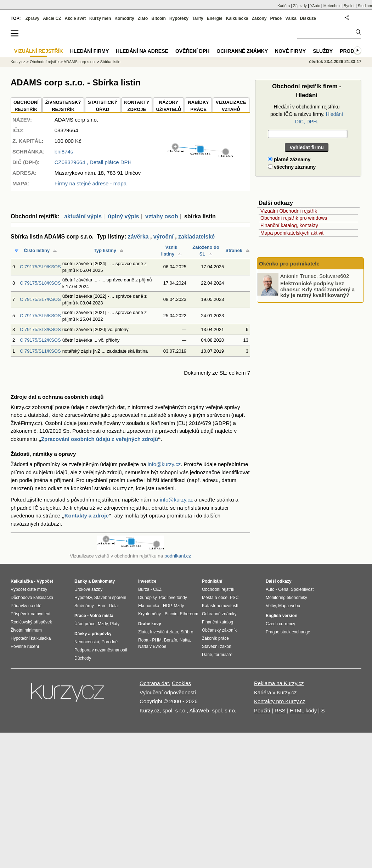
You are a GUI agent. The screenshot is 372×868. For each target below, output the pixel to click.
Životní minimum (26, 630)
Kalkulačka (237, 18)
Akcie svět (75, 18)
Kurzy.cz (18, 62)
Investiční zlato (164, 632)
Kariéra (284, 6)
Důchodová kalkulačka (32, 598)
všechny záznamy (292, 167)
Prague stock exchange (288, 632)
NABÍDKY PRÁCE (198, 106)
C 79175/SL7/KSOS (40, 299)
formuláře (223, 655)
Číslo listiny (37, 250)
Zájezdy (300, 6)
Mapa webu (289, 606)
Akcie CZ (52, 18)
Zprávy (32, 18)
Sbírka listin (110, 62)
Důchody (83, 658)
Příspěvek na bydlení (30, 614)
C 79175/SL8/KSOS (40, 283)
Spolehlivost (302, 589)
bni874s (64, 152)
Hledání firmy (90, 51)
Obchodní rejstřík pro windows (294, 218)
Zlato (143, 18)
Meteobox (332, 6)
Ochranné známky (242, 51)
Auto (270, 589)
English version (281, 616)
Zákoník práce (215, 638)
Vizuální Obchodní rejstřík (289, 211)
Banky (81, 581)
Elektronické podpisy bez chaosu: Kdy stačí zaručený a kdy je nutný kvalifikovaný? (317, 289)
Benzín (171, 640)
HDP (167, 606)
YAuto (315, 6)
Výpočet (45, 581)
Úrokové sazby (88, 589)
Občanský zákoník (219, 630)
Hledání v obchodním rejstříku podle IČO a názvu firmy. (307, 114)
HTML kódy (303, 710)
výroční (164, 237)
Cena (283, 589)
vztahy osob (162, 216)
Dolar (114, 606)
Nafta (185, 640)
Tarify (198, 18)
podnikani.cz (178, 556)
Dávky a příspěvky (93, 634)
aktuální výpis (83, 216)
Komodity (124, 18)
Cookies (181, 683)
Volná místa (101, 616)
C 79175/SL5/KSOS (40, 316)
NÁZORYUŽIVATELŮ (168, 106)
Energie (215, 18)
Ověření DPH (192, 51)
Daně (207, 655)
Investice (147, 581)
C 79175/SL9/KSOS (40, 267)
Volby (271, 606)
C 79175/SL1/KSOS (40, 351)
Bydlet (349, 6)
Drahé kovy (150, 624)
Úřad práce (85, 624)
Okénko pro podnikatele (289, 264)
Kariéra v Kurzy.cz (275, 692)
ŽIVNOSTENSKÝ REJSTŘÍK (63, 106)
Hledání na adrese (142, 51)
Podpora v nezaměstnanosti (101, 650)
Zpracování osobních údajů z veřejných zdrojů (100, 439)
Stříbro (187, 632)
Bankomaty (103, 581)
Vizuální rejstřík (39, 51)
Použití (262, 710)
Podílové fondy (173, 598)
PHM (157, 640)
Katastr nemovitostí (220, 606)
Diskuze (308, 18)
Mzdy (103, 624)
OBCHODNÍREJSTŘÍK (26, 106)
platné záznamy (289, 159)
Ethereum (189, 614)
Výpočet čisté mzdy (29, 589)
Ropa (143, 640)
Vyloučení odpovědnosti (168, 692)
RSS (280, 710)
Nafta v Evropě (152, 646)
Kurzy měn (100, 18)
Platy (115, 624)
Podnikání (212, 581)
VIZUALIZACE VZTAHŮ (231, 106)
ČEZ (157, 589)
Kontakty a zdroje (87, 516)
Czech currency (280, 624)
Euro (102, 606)
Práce (276, 18)
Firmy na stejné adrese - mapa (91, 183)
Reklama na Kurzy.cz (279, 683)
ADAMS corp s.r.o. (80, 62)
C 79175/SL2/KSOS (40, 340)
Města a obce (215, 598)
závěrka (138, 237)
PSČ (234, 598)
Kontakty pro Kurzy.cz (280, 701)
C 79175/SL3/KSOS (40, 329)
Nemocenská (87, 642)
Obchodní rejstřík (45, 62)
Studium (365, 6)
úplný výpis (123, 216)
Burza (144, 589)
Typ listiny (105, 250)
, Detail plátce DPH (93, 162)
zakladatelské (196, 237)
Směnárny (84, 606)
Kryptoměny (150, 614)
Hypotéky (179, 18)
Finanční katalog (218, 622)
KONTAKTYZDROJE (137, 106)
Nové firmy (290, 51)
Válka (291, 18)
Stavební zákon (217, 646)
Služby (323, 51)
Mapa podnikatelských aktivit (292, 233)
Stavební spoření (110, 598)
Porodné (110, 642)
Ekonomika (149, 606)
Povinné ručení (25, 646)
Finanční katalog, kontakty (289, 225)
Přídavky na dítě (26, 606)
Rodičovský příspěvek (31, 622)
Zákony (259, 18)
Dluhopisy (147, 598)
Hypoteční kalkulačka (31, 638)
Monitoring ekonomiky (286, 598)
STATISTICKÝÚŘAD (103, 106)
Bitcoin (159, 18)
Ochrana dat (154, 683)
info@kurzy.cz (164, 464)
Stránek (234, 250)
